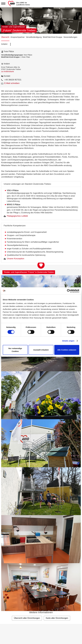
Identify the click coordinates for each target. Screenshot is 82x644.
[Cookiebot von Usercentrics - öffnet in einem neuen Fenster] (69, 291)
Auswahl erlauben (41, 350)
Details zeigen (68, 341)
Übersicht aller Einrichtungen (27, 618)
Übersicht (5, 37)
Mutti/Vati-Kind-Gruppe (53, 37)
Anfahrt (4, 44)
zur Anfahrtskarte (8, 71)
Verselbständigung (34, 37)
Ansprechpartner (18, 37)
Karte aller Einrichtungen (57, 618)
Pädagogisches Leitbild (17, 216)
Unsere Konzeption (16, 259)
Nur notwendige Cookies (15, 350)
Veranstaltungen (70, 37)
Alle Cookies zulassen (67, 350)
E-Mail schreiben (12, 83)
